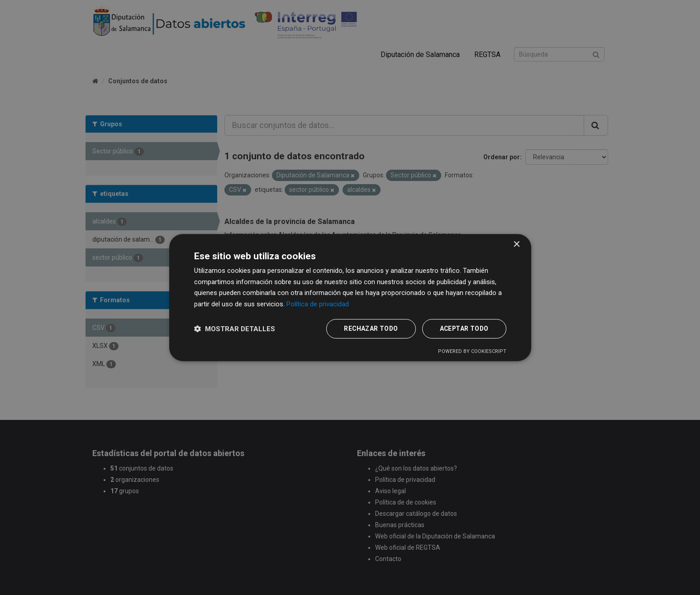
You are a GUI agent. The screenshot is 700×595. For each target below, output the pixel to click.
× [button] (517, 244)
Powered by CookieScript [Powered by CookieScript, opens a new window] (472, 352)
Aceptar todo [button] (463, 329)
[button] (235, 329)
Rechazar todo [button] (368, 329)
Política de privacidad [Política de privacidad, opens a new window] (318, 304)
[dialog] (350, 297)
